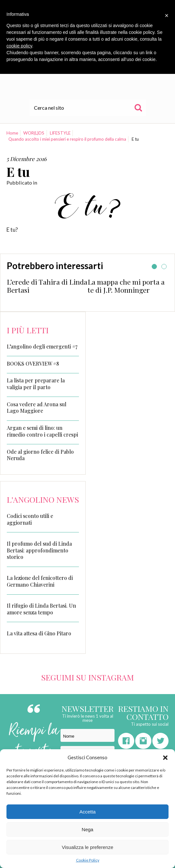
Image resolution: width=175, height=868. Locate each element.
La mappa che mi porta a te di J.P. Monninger (126, 286)
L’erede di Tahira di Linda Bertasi (47, 286)
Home (12, 133)
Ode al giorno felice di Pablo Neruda (40, 455)
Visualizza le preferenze (87, 847)
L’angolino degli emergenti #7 (42, 347)
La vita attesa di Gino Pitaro (39, 633)
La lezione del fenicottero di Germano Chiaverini (40, 581)
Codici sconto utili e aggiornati (30, 519)
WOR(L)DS (34, 133)
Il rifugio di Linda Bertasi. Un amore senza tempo (41, 609)
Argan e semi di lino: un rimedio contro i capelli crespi (42, 431)
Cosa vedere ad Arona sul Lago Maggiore (37, 408)
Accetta (87, 812)
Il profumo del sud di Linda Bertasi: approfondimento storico (39, 550)
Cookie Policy (88, 860)
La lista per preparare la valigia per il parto (36, 384)
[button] (165, 758)
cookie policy (19, 46)
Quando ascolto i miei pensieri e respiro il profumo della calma (67, 139)
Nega (88, 829)
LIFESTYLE (60, 133)
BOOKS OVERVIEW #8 (33, 364)
